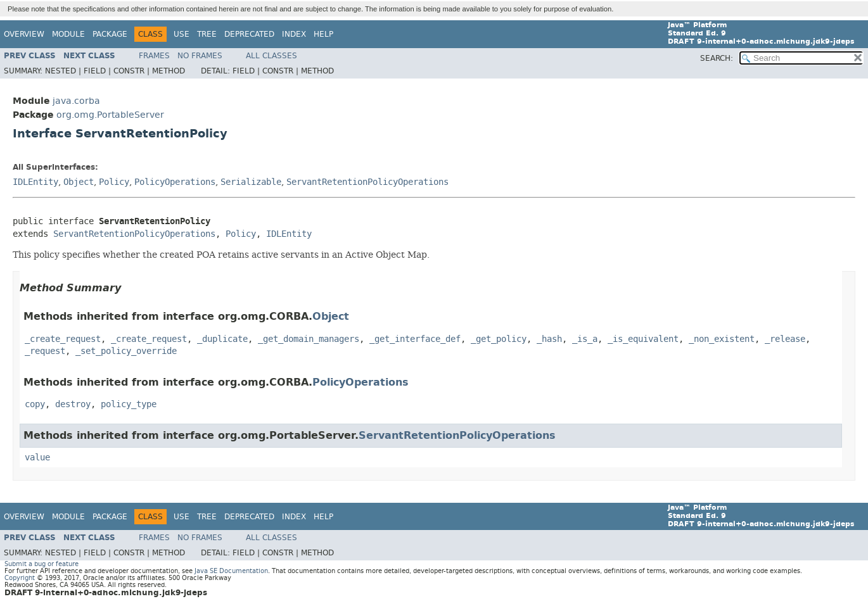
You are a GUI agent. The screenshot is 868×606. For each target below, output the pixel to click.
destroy (73, 404)
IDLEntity (35, 182)
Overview (24, 34)
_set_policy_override (126, 351)
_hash (549, 339)
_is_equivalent (643, 339)
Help (323, 34)
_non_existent (722, 339)
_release (785, 339)
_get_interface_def (415, 339)
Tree (207, 34)
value (37, 458)
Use (182, 34)
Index (294, 34)
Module (68, 34)
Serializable (251, 182)
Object (79, 182)
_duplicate (222, 339)
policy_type (129, 404)
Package (110, 34)
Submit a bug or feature (41, 564)
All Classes (271, 56)
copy (35, 404)
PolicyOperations (175, 182)
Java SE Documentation (231, 571)
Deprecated (249, 34)
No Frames (200, 56)
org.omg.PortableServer (110, 115)
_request (45, 351)
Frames (154, 56)
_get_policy (499, 339)
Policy (114, 182)
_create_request (63, 339)
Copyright (20, 578)
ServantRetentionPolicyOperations (367, 182)
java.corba (76, 101)
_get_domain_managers (309, 339)
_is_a (585, 339)
